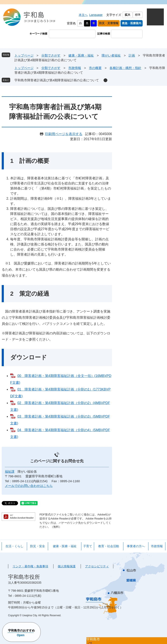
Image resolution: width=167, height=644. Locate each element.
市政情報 (75, 68)
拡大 (128, 15)
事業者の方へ (136, 546)
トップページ (24, 55)
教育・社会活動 (109, 546)
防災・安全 (38, 546)
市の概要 (95, 68)
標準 (138, 15)
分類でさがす (51, 55)
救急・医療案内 (132, 23)
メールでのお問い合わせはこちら (29, 486)
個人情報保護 (67, 566)
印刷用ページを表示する (64, 134)
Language (96, 15)
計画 (132, 55)
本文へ (83, 15)
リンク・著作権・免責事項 (30, 566)
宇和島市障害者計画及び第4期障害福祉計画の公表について (57, 80)
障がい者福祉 (111, 55)
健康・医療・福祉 (81, 55)
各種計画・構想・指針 (125, 68)
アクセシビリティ (97, 566)
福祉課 (10, 472)
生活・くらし (14, 546)
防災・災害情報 (109, 23)
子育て (88, 546)
